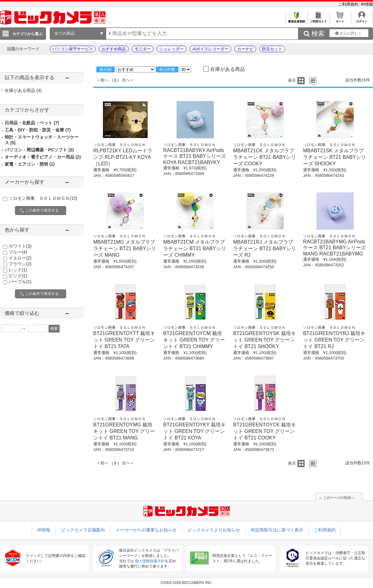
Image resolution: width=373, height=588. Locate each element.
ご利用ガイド (318, 20)
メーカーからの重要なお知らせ (146, 530)
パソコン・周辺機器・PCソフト (39, 150)
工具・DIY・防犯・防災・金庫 (38, 130)
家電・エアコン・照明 (30, 164)
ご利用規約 (349, 4)
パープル (20, 282)
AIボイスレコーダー (210, 49)
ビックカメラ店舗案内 (83, 530)
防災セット (272, 49)
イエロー (20, 258)
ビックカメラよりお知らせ (214, 530)
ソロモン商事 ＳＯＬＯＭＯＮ (43, 198)
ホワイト (20, 246)
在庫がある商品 (23, 90)
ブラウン (20, 264)
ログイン (362, 20)
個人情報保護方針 (150, 561)
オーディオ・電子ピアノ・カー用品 (43, 157)
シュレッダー (172, 49)
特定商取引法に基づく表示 (277, 530)
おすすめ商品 (114, 49)
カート (340, 20)
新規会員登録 (296, 20)
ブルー (18, 252)
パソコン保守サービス (73, 49)
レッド (18, 270)
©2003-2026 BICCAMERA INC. (186, 583)
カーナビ (245, 49)
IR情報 (367, 4)
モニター (143, 49)
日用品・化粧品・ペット (32, 123)
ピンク (18, 276)
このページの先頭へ (339, 498)
